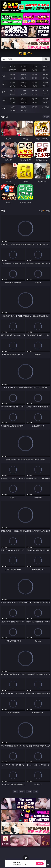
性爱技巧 (46, 102)
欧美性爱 (46, 83)
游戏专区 (46, 66)
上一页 (22, 792)
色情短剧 (24, 110)
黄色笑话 (35, 102)
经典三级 (24, 86)
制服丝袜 (13, 86)
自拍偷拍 (24, 75)
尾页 (36, 792)
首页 (15, 792)
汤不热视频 (46, 107)
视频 (4, 76)
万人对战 (35, 66)
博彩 (4, 68)
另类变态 (46, 86)
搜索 (46, 59)
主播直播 (35, 78)
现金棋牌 (35, 70)
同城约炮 (13, 107)
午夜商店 (24, 107)
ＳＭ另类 (46, 78)
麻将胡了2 (13, 70)
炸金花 (24, 70)
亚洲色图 (24, 91)
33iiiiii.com (25, 54)
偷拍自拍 (24, 83)
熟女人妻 (13, 78)
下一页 (29, 792)
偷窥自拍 (13, 91)
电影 (4, 84)
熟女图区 (35, 94)
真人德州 (24, 66)
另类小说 (24, 102)
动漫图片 (46, 91)
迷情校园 (13, 102)
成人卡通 (35, 83)
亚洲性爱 (13, 83)
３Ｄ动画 (46, 75)
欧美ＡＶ (35, 75)
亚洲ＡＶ (13, 75)
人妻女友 (35, 99)
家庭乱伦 (24, 99)
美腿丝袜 (13, 94)
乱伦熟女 (35, 86)
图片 (4, 92)
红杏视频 (13, 110)
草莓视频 (35, 107)
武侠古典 (46, 99)
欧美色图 (35, 91)
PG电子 (13, 66)
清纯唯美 (24, 94)
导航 (4, 108)
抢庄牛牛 (46, 70)
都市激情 (13, 99)
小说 (4, 100)
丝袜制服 (24, 78)
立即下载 (40, 864)
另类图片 (46, 94)
